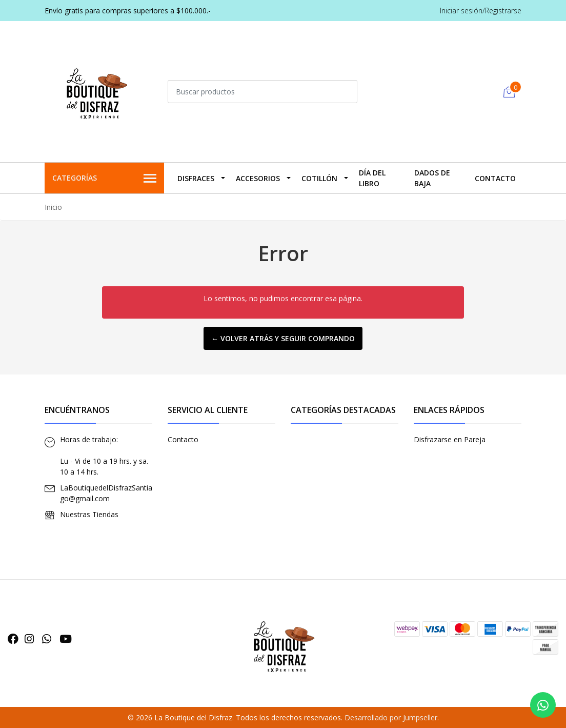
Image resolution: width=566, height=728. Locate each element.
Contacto (495, 178)
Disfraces (196, 178)
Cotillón (319, 178)
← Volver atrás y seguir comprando (283, 338)
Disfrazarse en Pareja (450, 439)
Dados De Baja (432, 178)
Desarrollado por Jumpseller (391, 717)
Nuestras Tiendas (89, 514)
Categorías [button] (104, 179)
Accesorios (258, 178)
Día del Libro (372, 178)
